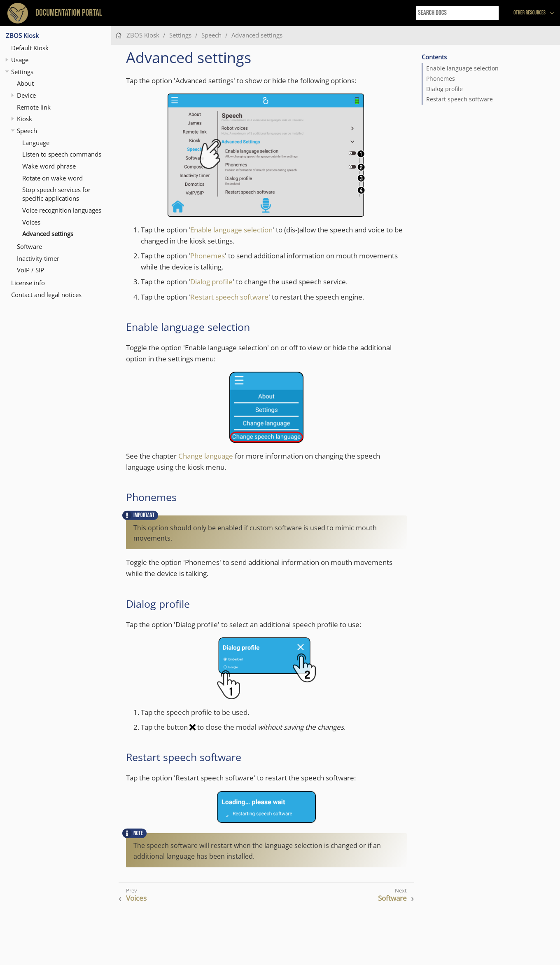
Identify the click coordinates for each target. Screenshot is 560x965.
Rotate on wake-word (52, 178)
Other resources (530, 13)
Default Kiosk (30, 48)
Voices (31, 222)
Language (36, 143)
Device (26, 95)
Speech (27, 131)
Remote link (34, 107)
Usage (20, 60)
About (25, 83)
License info (28, 283)
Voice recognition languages (62, 210)
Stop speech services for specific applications (56, 194)
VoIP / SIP (30, 270)
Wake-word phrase (49, 166)
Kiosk (24, 119)
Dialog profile (444, 89)
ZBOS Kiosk (22, 35)
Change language (206, 456)
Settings (22, 72)
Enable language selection (462, 68)
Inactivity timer (38, 258)
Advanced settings (48, 234)
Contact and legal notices (46, 295)
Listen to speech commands (62, 154)
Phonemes (441, 79)
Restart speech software (460, 99)
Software (29, 246)
